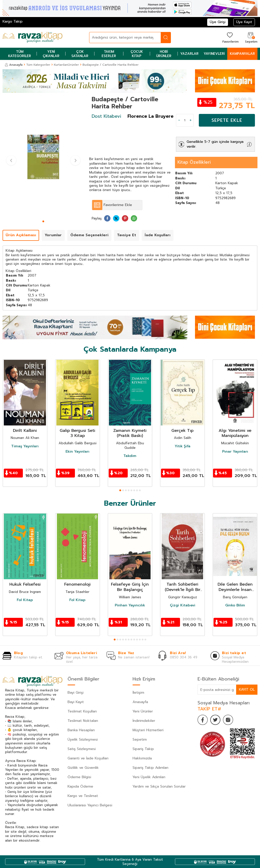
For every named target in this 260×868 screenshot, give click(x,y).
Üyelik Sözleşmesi (83, 739)
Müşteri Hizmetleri (148, 730)
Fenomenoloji (77, 584)
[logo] (32, 38)
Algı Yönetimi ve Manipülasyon (235, 433)
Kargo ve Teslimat (83, 796)
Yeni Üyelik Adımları (149, 777)
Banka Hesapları (81, 730)
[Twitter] (215, 720)
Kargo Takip (13, 21)
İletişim (138, 693)
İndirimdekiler (144, 721)
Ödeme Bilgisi (79, 777)
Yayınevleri (214, 54)
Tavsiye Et (127, 235)
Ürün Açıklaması (21, 235)
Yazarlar (189, 54)
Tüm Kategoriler (20, 54)
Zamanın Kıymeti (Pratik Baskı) (130, 433)
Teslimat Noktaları (83, 721)
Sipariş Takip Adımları (150, 768)
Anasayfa (14, 65)
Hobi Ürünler (164, 54)
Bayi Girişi (76, 693)
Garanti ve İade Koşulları (88, 758)
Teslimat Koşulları (82, 711)
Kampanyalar (242, 54)
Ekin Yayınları (77, 452)
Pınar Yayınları (235, 452)
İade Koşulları (158, 235)
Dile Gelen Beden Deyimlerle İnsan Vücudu (235, 587)
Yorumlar (53, 235)
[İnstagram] (228, 720)
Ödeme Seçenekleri (89, 235)
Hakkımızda (142, 758)
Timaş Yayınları (25, 446)
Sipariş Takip (143, 749)
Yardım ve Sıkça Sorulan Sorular (159, 786)
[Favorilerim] (230, 37)
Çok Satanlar (80, 54)
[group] (43, 157)
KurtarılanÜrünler (66, 65)
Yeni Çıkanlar (51, 54)
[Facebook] (203, 720)
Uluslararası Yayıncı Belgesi (90, 805)
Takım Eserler (109, 54)
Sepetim (140, 739)
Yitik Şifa (183, 446)
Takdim (130, 456)
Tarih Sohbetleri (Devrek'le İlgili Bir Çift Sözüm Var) (183, 587)
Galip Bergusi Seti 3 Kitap (77, 433)
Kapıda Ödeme (80, 786)
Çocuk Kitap (137, 54)
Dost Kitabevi (106, 116)
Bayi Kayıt (76, 702)
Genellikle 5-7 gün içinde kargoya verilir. (215, 144)
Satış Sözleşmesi (82, 749)
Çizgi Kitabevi (183, 605)
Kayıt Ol (247, 690)
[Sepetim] (251, 37)
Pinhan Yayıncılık (130, 605)
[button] (43, 221)
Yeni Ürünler (143, 711)
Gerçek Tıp (182, 431)
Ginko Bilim (235, 605)
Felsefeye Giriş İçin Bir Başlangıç (130, 587)
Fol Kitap (25, 600)
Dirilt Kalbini (25, 431)
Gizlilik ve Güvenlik (83, 768)
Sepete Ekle (227, 120)
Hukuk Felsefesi (25, 584)
